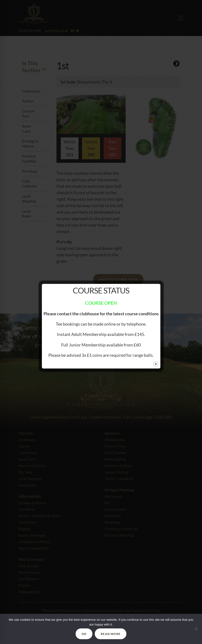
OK (84, 634)
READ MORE (111, 634)
